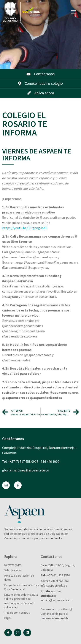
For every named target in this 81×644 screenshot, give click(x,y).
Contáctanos (13, 439)
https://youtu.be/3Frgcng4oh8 (25, 228)
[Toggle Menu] (73, 12)
